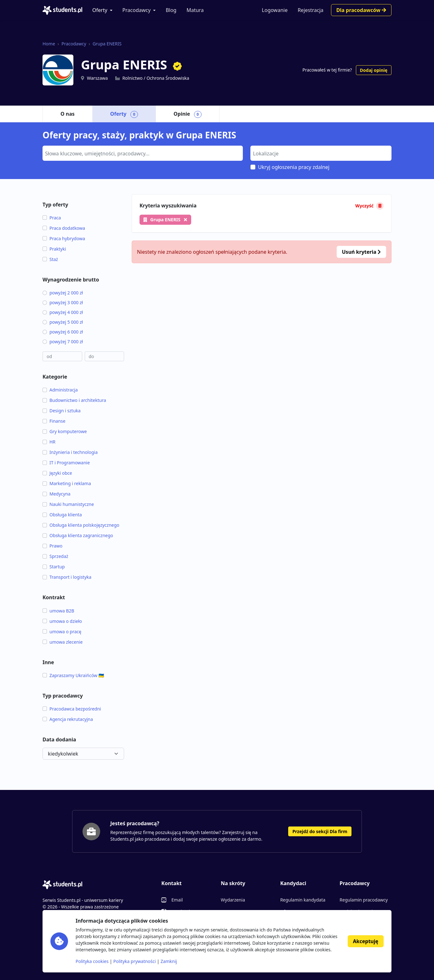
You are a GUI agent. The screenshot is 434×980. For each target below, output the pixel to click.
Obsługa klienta (62, 515)
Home (49, 44)
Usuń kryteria (361, 252)
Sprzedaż (55, 556)
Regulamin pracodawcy (364, 900)
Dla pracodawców (361, 10)
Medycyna (57, 494)
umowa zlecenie (63, 642)
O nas (68, 114)
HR (49, 442)
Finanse (54, 421)
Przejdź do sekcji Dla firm (320, 831)
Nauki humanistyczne (68, 504)
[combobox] (143, 153)
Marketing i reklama (67, 483)
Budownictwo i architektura (74, 400)
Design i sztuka (62, 411)
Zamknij (169, 961)
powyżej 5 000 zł (63, 322)
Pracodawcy (137, 10)
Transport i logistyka (67, 577)
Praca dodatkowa (64, 228)
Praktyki (54, 249)
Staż (50, 259)
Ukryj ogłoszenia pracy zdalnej (294, 167)
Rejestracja (311, 10)
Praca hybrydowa (64, 238)
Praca (52, 218)
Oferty (100, 10)
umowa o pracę (62, 632)
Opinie (188, 114)
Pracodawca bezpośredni (72, 709)
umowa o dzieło (62, 621)
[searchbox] (142, 153)
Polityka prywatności (135, 961)
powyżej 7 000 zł (63, 342)
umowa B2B (58, 611)
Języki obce (57, 473)
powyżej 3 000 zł (63, 302)
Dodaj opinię (374, 70)
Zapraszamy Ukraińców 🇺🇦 (73, 675)
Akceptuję (366, 941)
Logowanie (275, 10)
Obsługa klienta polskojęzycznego (81, 525)
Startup (54, 567)
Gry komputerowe (65, 431)
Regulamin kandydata (303, 900)
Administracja (60, 390)
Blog (171, 10)
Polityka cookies (92, 961)
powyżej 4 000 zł (63, 312)
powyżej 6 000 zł (63, 332)
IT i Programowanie (66, 463)
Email (177, 900)
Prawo (52, 546)
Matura (195, 10)
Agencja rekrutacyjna (68, 719)
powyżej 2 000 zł (63, 293)
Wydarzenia (233, 900)
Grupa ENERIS (107, 44)
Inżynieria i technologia (70, 452)
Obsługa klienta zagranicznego (78, 535)
